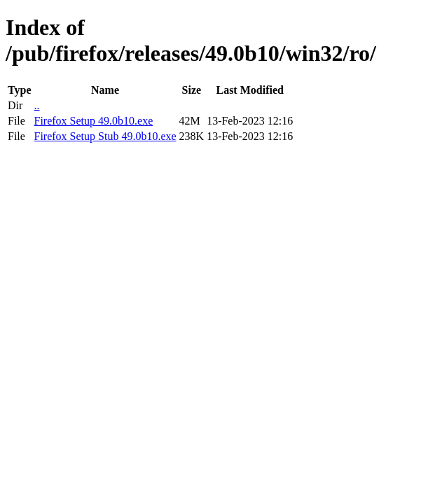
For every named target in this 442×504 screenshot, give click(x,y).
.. (36, 105)
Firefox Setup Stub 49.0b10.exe (105, 136)
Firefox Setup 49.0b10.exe (93, 121)
